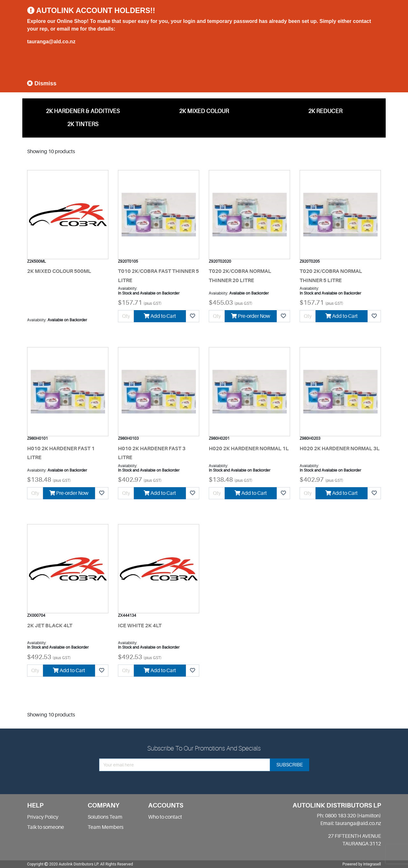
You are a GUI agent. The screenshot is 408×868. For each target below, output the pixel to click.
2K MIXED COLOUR (204, 111)
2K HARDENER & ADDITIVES (83, 111)
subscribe (290, 765)
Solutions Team (105, 817)
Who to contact (165, 817)
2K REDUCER (325, 111)
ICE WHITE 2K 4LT (140, 626)
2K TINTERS (83, 124)
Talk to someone (46, 827)
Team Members (106, 827)
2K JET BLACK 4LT (50, 626)
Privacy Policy (43, 817)
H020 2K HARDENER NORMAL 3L (340, 449)
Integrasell (372, 864)
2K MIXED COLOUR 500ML (59, 271)
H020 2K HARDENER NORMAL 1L (249, 449)
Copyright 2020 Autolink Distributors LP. (63, 864)
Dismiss (42, 83)
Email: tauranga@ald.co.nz (351, 823)
